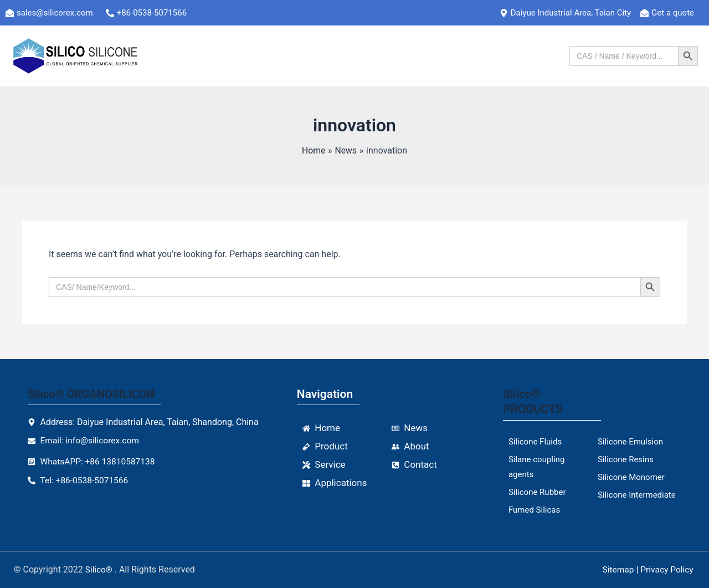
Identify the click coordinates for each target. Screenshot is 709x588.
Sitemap (616, 569)
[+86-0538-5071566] (153, 13)
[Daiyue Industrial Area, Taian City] (570, 13)
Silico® (101, 569)
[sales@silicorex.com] (56, 13)
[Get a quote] (672, 13)
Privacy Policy (666, 569)
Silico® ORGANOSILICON (94, 394)
